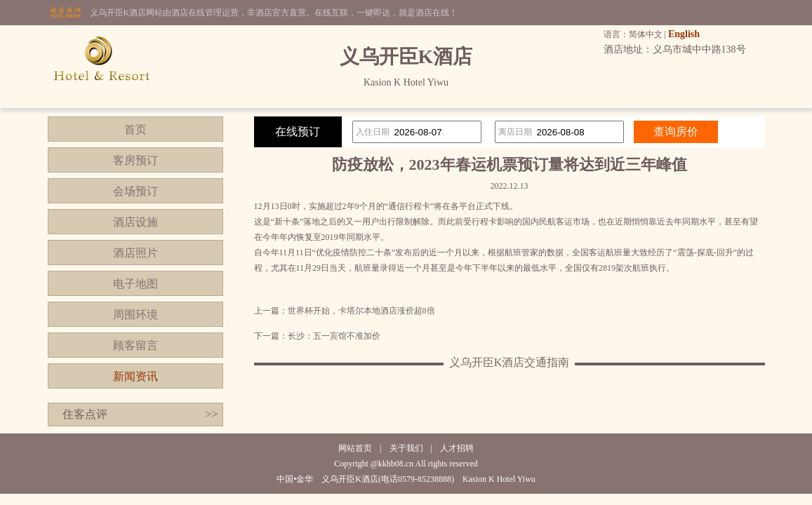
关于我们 (406, 448)
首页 (135, 129)
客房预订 (135, 160)
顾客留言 (135, 345)
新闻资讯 (135, 376)
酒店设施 (135, 222)
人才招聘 (457, 448)
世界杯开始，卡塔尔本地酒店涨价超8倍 (361, 311)
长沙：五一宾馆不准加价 (334, 336)
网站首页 (355, 448)
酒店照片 (135, 253)
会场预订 (135, 191)
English (684, 34)
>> (211, 414)
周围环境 (135, 315)
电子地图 (135, 284)
